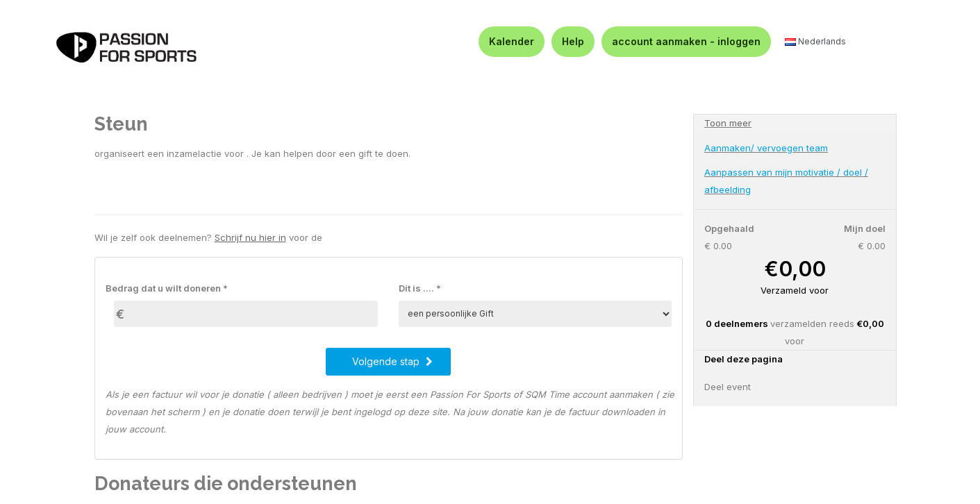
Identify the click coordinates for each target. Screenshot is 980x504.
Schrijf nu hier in (250, 237)
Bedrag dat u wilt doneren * (167, 288)
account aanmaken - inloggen (686, 41)
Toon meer (728, 123)
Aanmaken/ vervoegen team (766, 148)
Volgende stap (392, 361)
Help (573, 41)
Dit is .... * (420, 288)
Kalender (512, 41)
